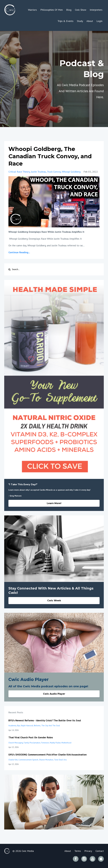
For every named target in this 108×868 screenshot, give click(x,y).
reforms (37, 726)
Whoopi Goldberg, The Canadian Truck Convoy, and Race (50, 156)
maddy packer (55, 743)
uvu (65, 760)
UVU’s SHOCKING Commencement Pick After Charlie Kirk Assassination (48, 755)
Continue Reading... (19, 252)
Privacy (88, 851)
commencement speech (28, 760)
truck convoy (54, 172)
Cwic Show (81, 10)
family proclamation (32, 743)
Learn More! (54, 503)
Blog (69, 10)
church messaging (16, 743)
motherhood (66, 743)
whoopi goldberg (71, 172)
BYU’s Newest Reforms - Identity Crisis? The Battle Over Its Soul (45, 720)
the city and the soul (51, 726)
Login (99, 21)
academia (12, 726)
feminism (45, 743)
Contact (100, 851)
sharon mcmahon (46, 760)
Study (80, 21)
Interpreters (96, 10)
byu (19, 726)
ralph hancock (27, 726)
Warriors (32, 10)
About (90, 21)
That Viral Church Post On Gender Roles (31, 737)
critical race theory (19, 172)
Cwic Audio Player (54, 694)
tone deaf (58, 760)
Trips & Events (65, 21)
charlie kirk (13, 760)
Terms (78, 851)
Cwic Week (54, 601)
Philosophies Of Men (52, 10)
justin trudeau (38, 172)
